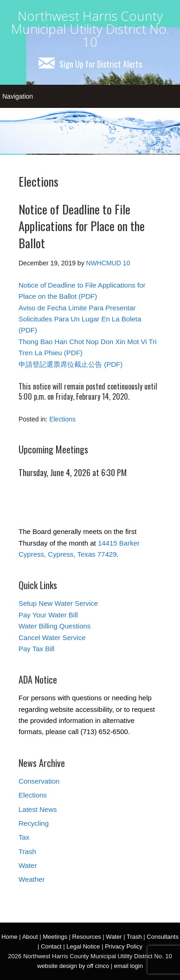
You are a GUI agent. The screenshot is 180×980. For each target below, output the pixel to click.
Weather (32, 879)
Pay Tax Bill (36, 649)
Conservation (39, 781)
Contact (51, 946)
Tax (24, 837)
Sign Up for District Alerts (90, 64)
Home (10, 937)
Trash (27, 851)
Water (28, 865)
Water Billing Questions (55, 626)
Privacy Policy (124, 946)
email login (129, 966)
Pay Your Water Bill (48, 615)
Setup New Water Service (58, 603)
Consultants (163, 937)
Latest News (38, 809)
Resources (87, 937)
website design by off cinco (73, 966)
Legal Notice (83, 946)
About (30, 937)
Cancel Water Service (52, 638)
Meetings (55, 937)
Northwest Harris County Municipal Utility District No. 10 (90, 29)
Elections (62, 419)
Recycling (34, 823)
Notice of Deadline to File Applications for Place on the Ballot (82, 226)
